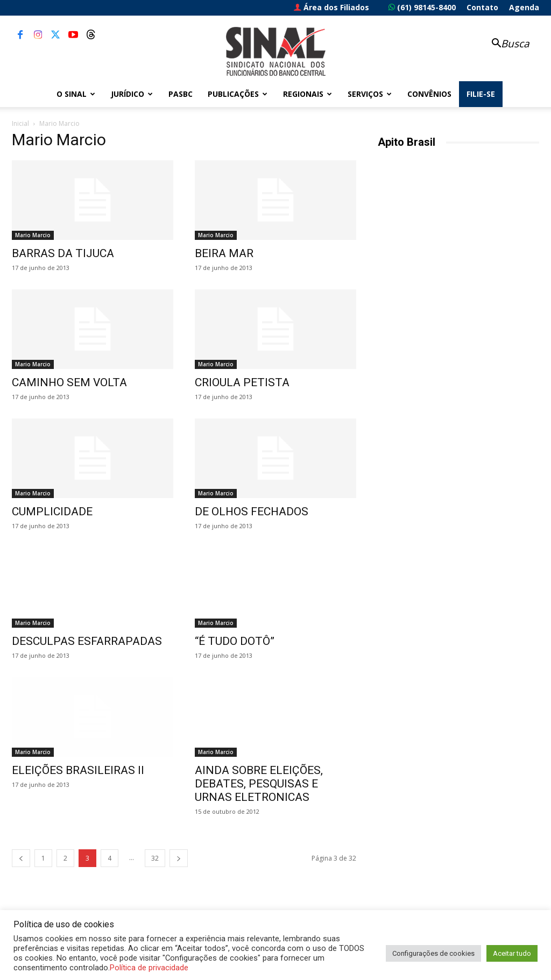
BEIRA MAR (224, 253)
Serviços (370, 94)
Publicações (238, 94)
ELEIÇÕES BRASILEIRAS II (78, 770)
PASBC (181, 94)
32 (155, 858)
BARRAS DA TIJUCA (63, 253)
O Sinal (76, 94)
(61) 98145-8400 (422, 7)
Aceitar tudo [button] (512, 953)
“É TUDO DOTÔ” (235, 641)
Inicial (20, 123)
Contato (482, 7)
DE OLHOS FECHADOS (252, 512)
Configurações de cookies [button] (433, 953)
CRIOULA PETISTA (242, 382)
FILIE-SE (481, 94)
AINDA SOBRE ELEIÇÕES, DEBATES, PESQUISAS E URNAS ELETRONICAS (259, 784)
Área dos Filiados (331, 7)
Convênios (429, 94)
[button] (505, 44)
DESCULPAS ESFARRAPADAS (87, 641)
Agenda (524, 7)
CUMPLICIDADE (52, 512)
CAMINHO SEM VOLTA (69, 382)
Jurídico (132, 94)
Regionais (308, 94)
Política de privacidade (149, 968)
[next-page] (179, 858)
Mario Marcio (33, 235)
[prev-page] (21, 858)
